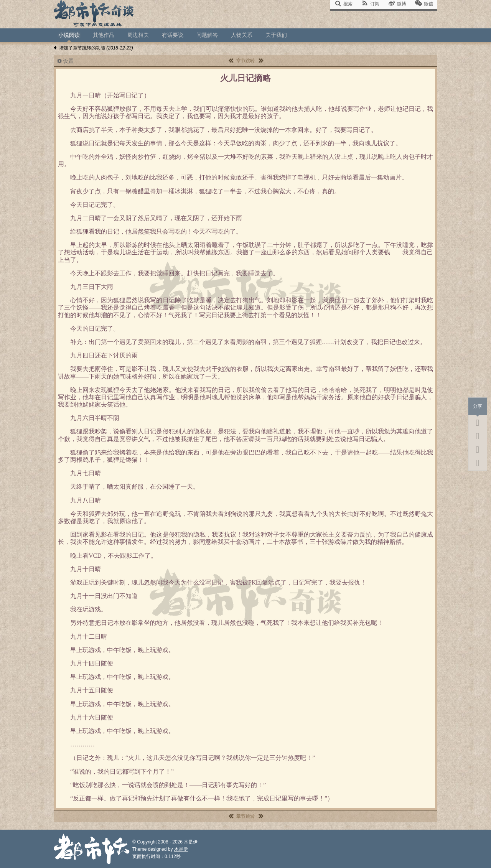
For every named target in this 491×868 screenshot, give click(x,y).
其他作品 (104, 35)
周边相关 (138, 35)
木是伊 (191, 842)
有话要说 (173, 35)
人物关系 (242, 35)
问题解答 (207, 35)
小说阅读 (69, 35)
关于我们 (276, 35)
